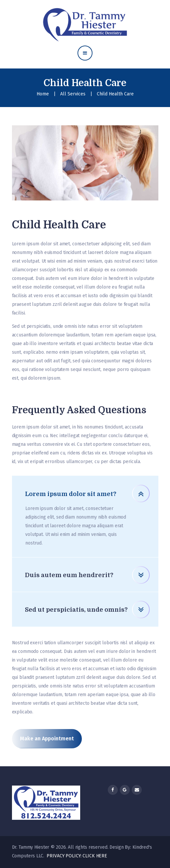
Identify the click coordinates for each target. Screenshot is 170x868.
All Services (73, 94)
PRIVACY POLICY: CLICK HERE (77, 856)
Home (43, 94)
